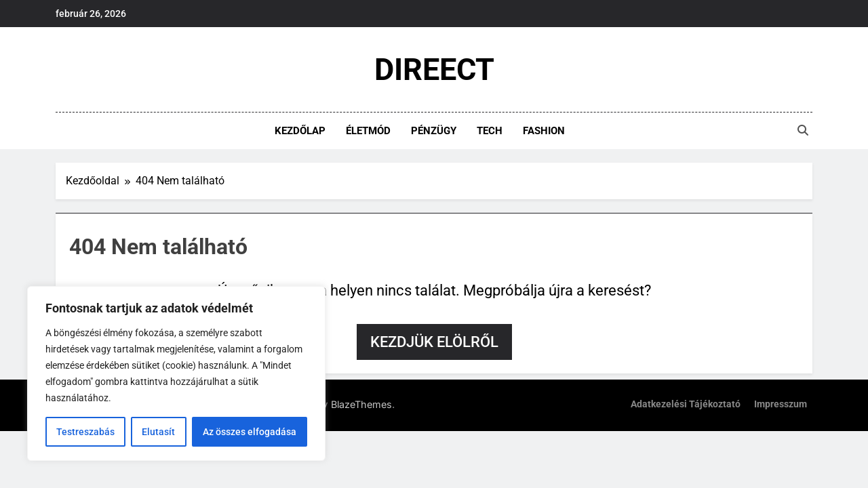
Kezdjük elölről (434, 342)
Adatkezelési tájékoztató (686, 404)
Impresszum (781, 404)
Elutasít (158, 432)
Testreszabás (85, 432)
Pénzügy (434, 131)
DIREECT (434, 69)
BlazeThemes (361, 404)
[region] (176, 373)
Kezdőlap (300, 131)
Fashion (544, 131)
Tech (490, 131)
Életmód (368, 131)
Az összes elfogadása (250, 432)
